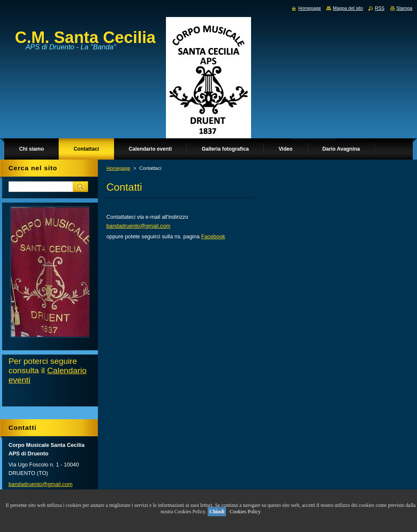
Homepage (118, 168)
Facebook (213, 236)
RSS (380, 8)
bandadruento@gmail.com (138, 226)
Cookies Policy (245, 512)
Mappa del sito (348, 8)
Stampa (404, 8)
